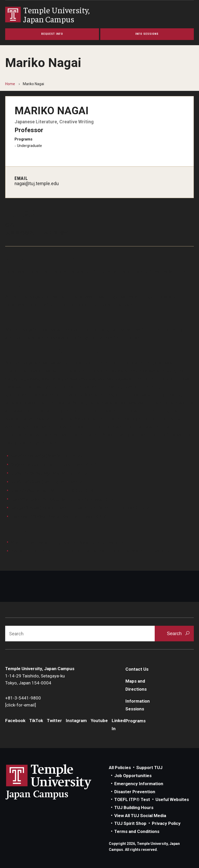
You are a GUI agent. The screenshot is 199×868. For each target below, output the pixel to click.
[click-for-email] (21, 705)
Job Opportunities (133, 776)
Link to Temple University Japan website (57, 782)
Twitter (54, 721)
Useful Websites (172, 799)
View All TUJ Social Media (140, 816)
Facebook (15, 721)
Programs (136, 721)
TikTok (36, 721)
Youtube (99, 721)
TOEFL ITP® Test (132, 799)
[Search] (80, 634)
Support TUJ (149, 768)
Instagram (76, 721)
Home (10, 84)
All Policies (120, 768)
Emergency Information (139, 784)
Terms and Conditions (137, 831)
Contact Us (137, 669)
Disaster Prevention (135, 792)
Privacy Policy (166, 823)
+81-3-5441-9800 (23, 698)
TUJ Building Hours (134, 808)
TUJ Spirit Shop (130, 823)
